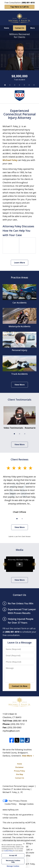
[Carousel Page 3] (15, 85)
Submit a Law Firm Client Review (19, 536)
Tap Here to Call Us (19, 7)
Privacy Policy (19, 771)
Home (7, 28)
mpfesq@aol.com (11, 731)
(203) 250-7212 (17, 724)
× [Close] (24, 844)
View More (20, 385)
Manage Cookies (26, 804)
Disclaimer (19, 767)
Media (20, 550)
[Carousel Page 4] (19, 85)
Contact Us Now (20, 686)
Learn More (19, 263)
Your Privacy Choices (15, 801)
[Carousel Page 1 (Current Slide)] (5, 85)
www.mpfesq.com (11, 810)
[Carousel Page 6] (29, 85)
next (34, 566)
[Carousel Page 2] (10, 85)
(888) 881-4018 (20, 721)
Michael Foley (10, 160)
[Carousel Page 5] (24, 85)
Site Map (20, 774)
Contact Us (19, 28)
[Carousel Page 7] (34, 85)
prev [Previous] (5, 566)
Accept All (13, 855)
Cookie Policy (11, 804)
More (33, 28)
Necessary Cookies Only (13, 861)
